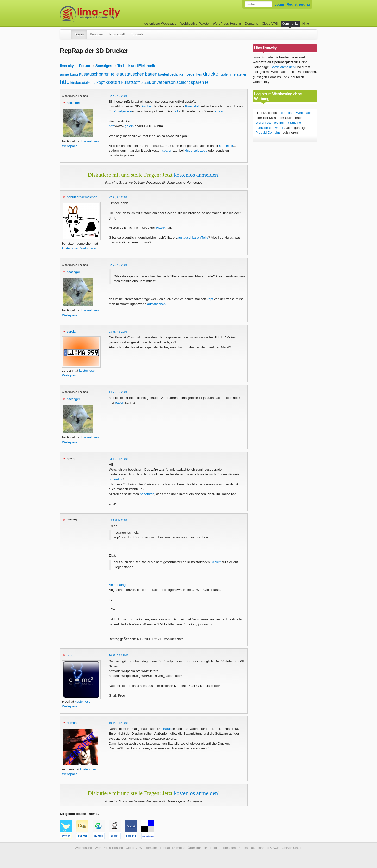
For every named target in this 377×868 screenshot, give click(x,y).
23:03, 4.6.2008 (118, 332)
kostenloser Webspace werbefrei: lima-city (108, 14)
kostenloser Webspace (160, 23)
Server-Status (292, 848)
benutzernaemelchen (82, 197)
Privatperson (123, 111)
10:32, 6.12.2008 (119, 655)
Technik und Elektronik (136, 66)
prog (70, 655)
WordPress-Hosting (227, 23)
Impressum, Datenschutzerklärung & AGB (249, 848)
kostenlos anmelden (196, 175)
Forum (79, 34)
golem (226, 74)
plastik (146, 82)
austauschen (132, 74)
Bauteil (168, 729)
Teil (176, 111)
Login (279, 4)
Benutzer (96, 34)
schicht (183, 82)
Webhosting (83, 848)
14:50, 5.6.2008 (118, 392)
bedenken (194, 74)
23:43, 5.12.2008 (119, 459)
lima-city (67, 66)
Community (290, 23)
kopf (101, 82)
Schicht (216, 562)
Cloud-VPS (270, 23)
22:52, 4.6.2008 (118, 265)
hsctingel (73, 103)
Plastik (161, 228)
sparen (198, 82)
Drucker (146, 106)
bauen (151, 74)
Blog (214, 848)
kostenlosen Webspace (79, 248)
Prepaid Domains (268, 133)
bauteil (163, 74)
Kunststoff (192, 106)
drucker (212, 74)
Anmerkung (117, 585)
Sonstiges (104, 66)
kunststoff (130, 82)
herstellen (239, 74)
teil (208, 82)
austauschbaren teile (99, 74)
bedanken (177, 74)
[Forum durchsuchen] (258, 4)
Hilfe (306, 23)
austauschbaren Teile (193, 237)
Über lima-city (198, 848)
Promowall (117, 34)
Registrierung (298, 4)
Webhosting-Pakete (195, 23)
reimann (73, 723)
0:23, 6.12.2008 (118, 520)
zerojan (72, 332)
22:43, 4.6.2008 (118, 197)
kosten (113, 82)
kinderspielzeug (83, 82)
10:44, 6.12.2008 (119, 723)
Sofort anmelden (283, 67)
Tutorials (137, 34)
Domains (251, 23)
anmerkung (69, 74)
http (65, 82)
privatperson (164, 82)
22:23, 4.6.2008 (118, 96)
